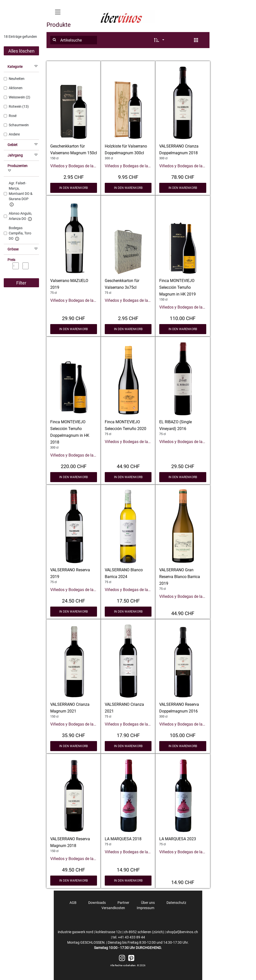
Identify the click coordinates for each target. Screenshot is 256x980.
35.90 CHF (73, 735)
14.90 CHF (128, 869)
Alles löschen (21, 51)
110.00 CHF (183, 318)
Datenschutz (176, 903)
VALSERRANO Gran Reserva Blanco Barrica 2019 (180, 577)
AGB (73, 903)
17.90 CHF (128, 735)
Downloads (97, 903)
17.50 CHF (128, 600)
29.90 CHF (73, 318)
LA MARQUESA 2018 (123, 839)
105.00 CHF (183, 735)
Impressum (145, 908)
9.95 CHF (128, 177)
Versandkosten (113, 908)
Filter (21, 283)
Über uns (148, 903)
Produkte (59, 25)
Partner (123, 903)
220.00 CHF (74, 466)
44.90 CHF (128, 466)
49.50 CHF (73, 869)
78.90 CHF (183, 177)
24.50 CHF (73, 600)
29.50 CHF (183, 466)
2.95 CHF (74, 177)
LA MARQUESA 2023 (178, 839)
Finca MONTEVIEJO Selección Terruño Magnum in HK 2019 (177, 287)
